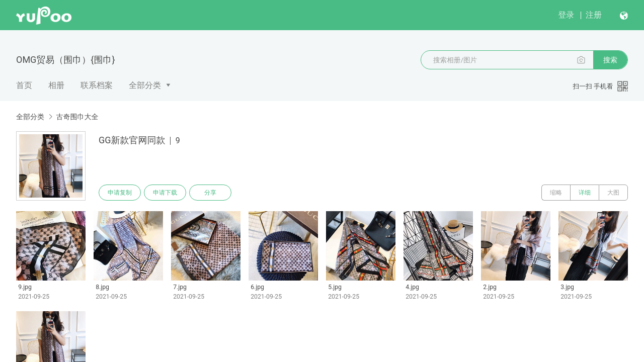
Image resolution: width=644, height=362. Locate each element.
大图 (613, 193)
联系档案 (97, 85)
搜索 (610, 60)
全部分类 (145, 85)
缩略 (556, 193)
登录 (566, 15)
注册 (594, 15)
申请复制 (120, 193)
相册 (56, 85)
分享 (210, 193)
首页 (24, 85)
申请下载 (165, 193)
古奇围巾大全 (77, 117)
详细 (585, 193)
